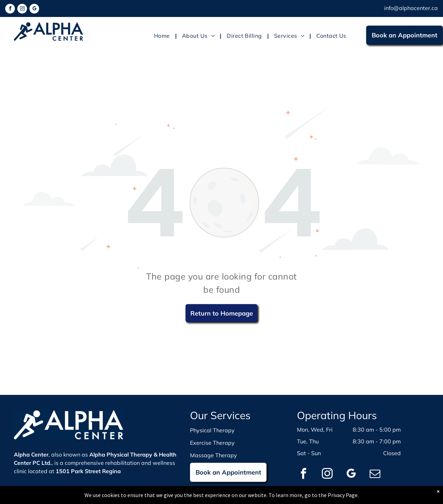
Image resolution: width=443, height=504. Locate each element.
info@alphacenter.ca (411, 8)
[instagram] (22, 10)
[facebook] (10, 10)
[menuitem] (163, 36)
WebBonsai (290, 500)
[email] (375, 475)
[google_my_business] (34, 10)
